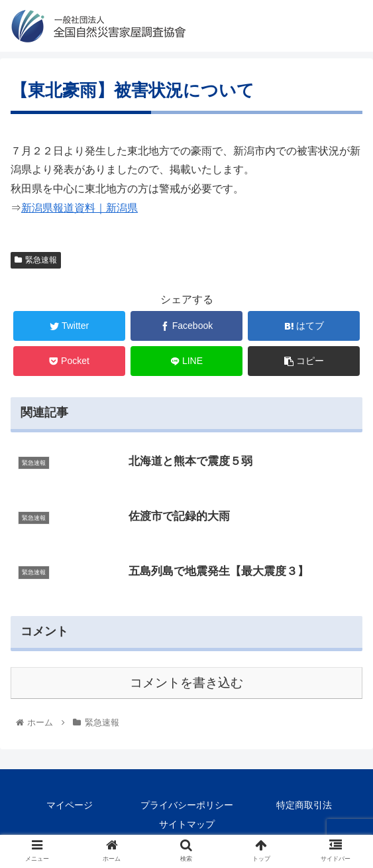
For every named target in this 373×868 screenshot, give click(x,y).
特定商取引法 (304, 806)
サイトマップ (187, 825)
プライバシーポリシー (187, 806)
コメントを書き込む (186, 683)
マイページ (70, 806)
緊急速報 (36, 260)
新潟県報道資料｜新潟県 (80, 208)
